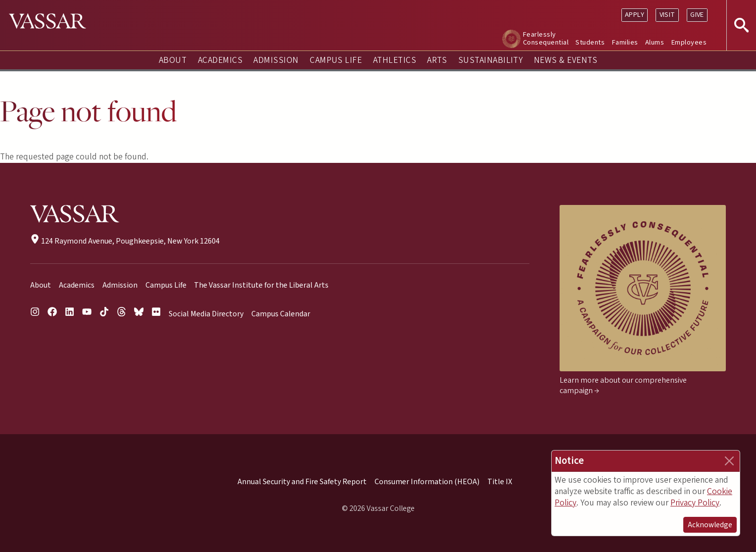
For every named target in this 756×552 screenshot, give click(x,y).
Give (697, 15)
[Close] (729, 461)
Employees (689, 42)
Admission (276, 60)
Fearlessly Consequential (546, 38)
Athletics (395, 60)
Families (625, 42)
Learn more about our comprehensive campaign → (623, 385)
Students (590, 42)
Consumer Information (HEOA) (427, 482)
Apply (635, 15)
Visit (667, 15)
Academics (220, 60)
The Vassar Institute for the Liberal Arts (261, 285)
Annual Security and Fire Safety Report (302, 482)
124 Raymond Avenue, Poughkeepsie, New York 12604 (125, 241)
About (173, 60)
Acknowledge (710, 525)
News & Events (566, 60)
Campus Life (336, 60)
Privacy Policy (695, 503)
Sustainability (491, 60)
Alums (655, 42)
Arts (437, 60)
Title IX (500, 482)
